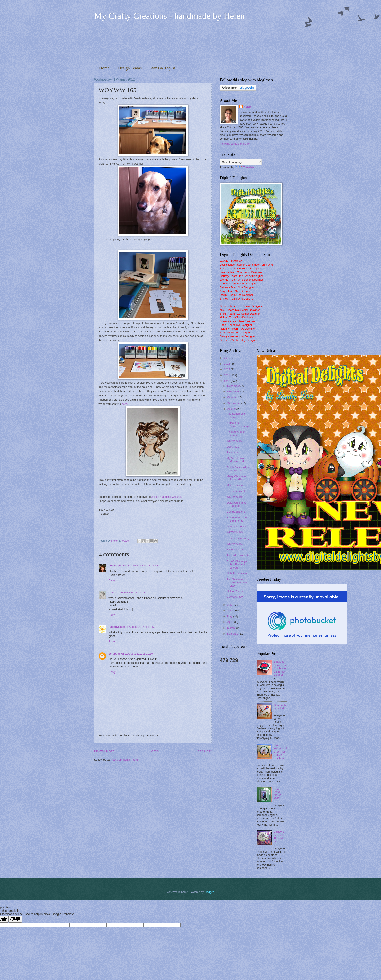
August (232, 409)
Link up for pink (236, 591)
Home (104, 68)
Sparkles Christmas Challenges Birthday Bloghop (280, 668)
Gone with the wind (280, 707)
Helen (247, 107)
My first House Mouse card (235, 460)
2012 (227, 381)
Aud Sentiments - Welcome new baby (237, 583)
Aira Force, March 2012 (278, 793)
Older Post (202, 751)
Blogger (209, 892)
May (230, 616)
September (234, 403)
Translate (245, 167)
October (232, 397)
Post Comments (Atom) (125, 760)
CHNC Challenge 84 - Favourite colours (237, 565)
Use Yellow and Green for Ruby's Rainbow (280, 752)
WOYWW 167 (235, 532)
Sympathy (233, 452)
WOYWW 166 (235, 544)
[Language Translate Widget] (241, 162)
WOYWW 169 (235, 441)
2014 (227, 369)
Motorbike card (236, 485)
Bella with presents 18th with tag (280, 837)
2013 (227, 375)
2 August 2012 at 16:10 (139, 654)
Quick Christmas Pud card (236, 504)
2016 (227, 358)
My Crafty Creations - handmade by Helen (169, 16)
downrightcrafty (119, 565)
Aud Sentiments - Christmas (237, 415)
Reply (112, 580)
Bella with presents (238, 555)
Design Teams (130, 68)
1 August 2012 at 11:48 (144, 565)
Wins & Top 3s (163, 68)
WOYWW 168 (235, 497)
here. (125, 404)
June (231, 610)
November (234, 392)
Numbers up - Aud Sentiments (238, 519)
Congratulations (236, 512)
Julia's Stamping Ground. (167, 497)
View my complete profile (235, 144)
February (233, 634)
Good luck (233, 447)
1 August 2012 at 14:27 (131, 592)
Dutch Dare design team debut (238, 469)
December (234, 386)
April (230, 622)
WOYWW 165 (235, 597)
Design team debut (238, 527)
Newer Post (104, 751)
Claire (112, 592)
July (230, 605)
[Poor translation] (15, 919)
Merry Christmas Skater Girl (236, 478)
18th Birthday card (238, 573)
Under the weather (238, 491)
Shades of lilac (235, 550)
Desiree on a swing (238, 538)
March (231, 628)
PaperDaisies (117, 627)
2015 (227, 364)
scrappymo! (116, 654)
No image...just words (236, 433)
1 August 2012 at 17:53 (141, 627)
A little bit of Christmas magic (238, 424)
